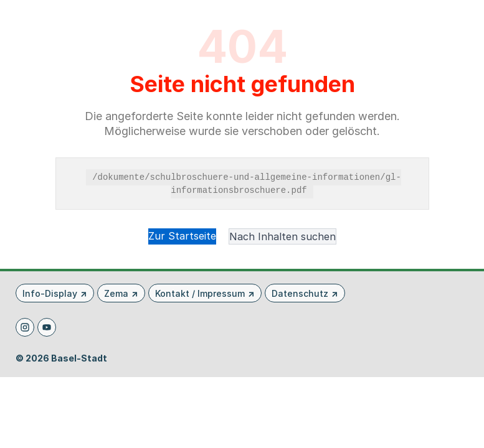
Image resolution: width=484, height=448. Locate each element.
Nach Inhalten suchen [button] (282, 236)
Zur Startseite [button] (182, 236)
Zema (116, 293)
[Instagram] (25, 327)
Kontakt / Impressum (200, 293)
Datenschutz (300, 293)
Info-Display (50, 293)
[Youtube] (47, 327)
